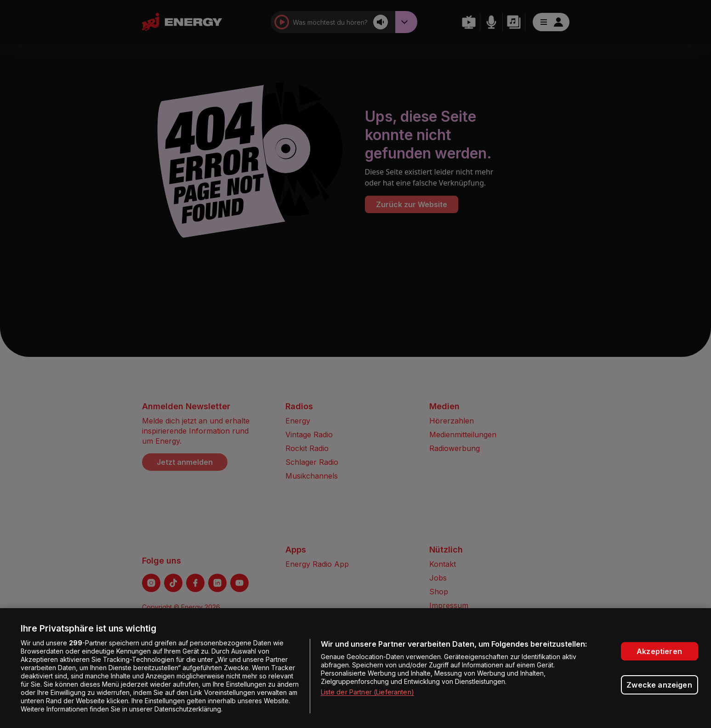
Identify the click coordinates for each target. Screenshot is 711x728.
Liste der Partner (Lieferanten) (367, 692)
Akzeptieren (659, 651)
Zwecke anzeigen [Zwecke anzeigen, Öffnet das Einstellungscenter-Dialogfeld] (659, 685)
